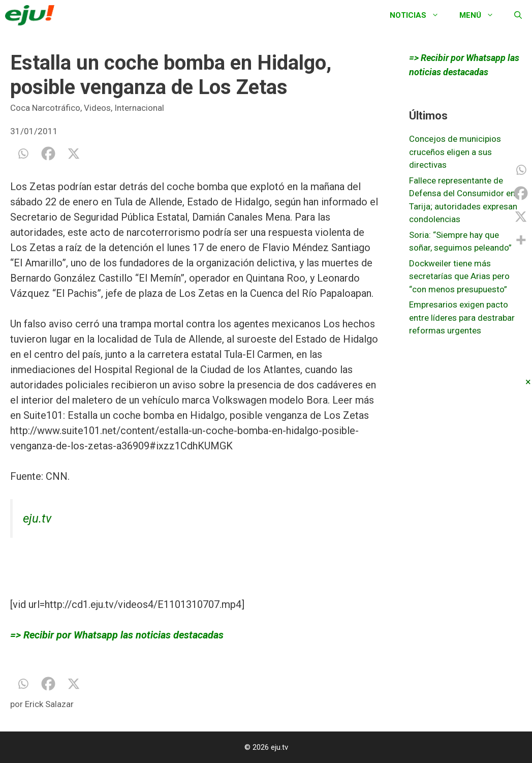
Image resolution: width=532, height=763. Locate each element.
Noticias (419, 15)
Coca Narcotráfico (45, 108)
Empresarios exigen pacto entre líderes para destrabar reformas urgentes (462, 317)
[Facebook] (48, 154)
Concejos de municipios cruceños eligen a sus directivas (455, 152)
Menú (482, 15)
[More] (521, 240)
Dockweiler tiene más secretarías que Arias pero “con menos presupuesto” (459, 276)
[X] (74, 154)
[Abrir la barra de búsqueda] (518, 15)
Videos (97, 108)
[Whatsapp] (23, 154)
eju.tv (37, 518)
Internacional (139, 108)
